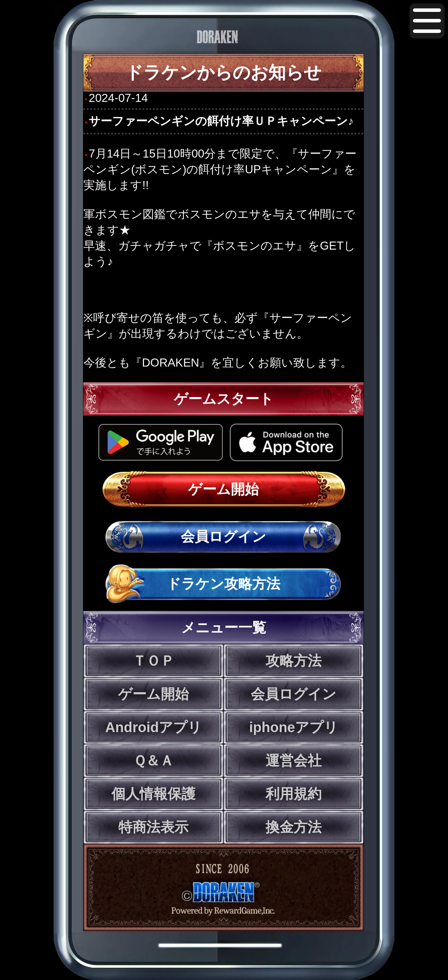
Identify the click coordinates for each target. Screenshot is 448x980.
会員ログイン (223, 536)
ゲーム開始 (223, 489)
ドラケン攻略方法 (223, 584)
